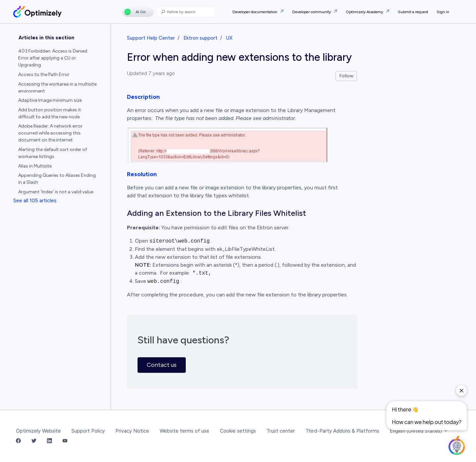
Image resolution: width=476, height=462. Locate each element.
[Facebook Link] (18, 441)
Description (143, 97)
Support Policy (88, 431)
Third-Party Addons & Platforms (342, 431)
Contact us (162, 365)
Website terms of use (184, 431)
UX (229, 38)
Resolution (142, 174)
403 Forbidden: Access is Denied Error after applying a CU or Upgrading (53, 58)
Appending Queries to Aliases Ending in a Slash (57, 179)
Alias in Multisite (35, 166)
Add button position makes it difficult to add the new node (50, 113)
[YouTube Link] (65, 441)
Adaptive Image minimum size (50, 100)
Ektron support (200, 38)
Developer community (312, 12)
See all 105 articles (35, 200)
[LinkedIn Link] (49, 441)
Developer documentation (255, 12)
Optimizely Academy (365, 12)
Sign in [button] (443, 12)
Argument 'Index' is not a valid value (56, 192)
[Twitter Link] (34, 441)
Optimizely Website (38, 431)
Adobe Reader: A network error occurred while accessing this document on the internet (50, 133)
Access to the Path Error (44, 75)
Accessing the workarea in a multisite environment (57, 88)
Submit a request (413, 12)
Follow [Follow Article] (346, 76)
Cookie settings (238, 431)
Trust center (281, 431)
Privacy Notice (132, 431)
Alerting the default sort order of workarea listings (53, 153)
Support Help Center (151, 38)
